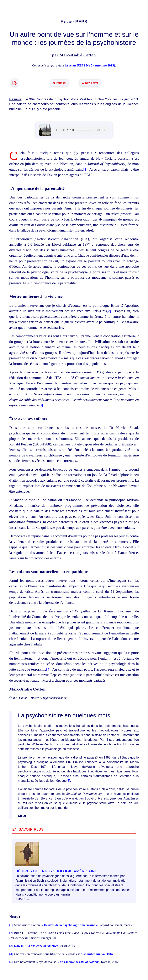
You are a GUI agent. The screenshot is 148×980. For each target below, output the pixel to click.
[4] (48, 669)
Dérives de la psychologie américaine (56, 871)
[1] (85, 169)
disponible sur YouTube (97, 954)
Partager (60, 83)
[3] (41, 405)
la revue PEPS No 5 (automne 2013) (90, 65)
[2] (109, 311)
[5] (68, 781)
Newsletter (90, 83)
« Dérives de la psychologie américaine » (70, 925)
